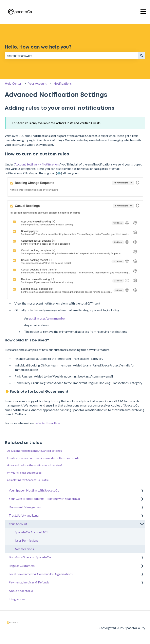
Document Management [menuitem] (25, 507)
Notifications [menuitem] (24, 549)
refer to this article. (48, 423)
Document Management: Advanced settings (34, 451)
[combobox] (71, 56)
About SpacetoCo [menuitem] (21, 591)
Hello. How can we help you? (38, 47)
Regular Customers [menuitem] (22, 566)
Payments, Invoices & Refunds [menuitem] (29, 582)
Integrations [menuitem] (17, 599)
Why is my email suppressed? (25, 472)
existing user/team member (47, 318)
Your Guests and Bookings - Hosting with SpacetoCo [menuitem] (44, 499)
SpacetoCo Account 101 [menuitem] (31, 532)
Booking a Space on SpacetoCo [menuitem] (30, 557)
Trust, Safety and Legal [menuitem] (24, 515)
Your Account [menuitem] (18, 524)
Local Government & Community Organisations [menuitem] (41, 574)
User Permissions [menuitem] (27, 540)
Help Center (13, 83)
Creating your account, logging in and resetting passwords (43, 458)
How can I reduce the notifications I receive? (35, 465)
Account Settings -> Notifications (37, 164)
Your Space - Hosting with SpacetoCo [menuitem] (34, 490)
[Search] (141, 56)
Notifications (63, 83)
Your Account (37, 83)
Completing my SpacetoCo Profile (28, 480)
